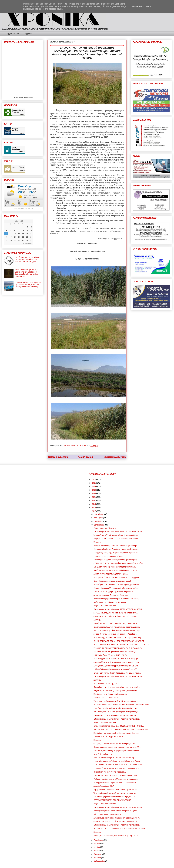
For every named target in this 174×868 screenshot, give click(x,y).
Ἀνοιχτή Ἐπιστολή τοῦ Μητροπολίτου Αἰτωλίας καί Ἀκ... (116, 535)
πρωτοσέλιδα (20, 97)
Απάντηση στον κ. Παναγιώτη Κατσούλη (110, 602)
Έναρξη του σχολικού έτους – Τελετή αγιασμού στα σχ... (116, 708)
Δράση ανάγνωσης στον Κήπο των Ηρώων (111, 574)
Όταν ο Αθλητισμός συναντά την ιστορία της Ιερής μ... (115, 793)
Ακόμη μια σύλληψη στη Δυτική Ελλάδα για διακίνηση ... (116, 783)
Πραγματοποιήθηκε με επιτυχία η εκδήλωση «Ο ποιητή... (116, 546)
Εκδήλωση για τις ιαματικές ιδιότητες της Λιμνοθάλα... (115, 567)
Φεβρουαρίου (100, 861)
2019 (94, 504)
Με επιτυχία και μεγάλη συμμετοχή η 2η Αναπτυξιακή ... (116, 588)
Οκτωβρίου (99, 521)
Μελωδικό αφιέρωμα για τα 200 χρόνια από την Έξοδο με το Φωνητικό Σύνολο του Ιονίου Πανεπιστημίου (27, 273)
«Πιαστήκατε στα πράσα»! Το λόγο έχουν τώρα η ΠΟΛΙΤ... (117, 616)
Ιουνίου (97, 847)
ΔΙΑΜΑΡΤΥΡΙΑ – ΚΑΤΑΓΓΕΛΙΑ (106, 698)
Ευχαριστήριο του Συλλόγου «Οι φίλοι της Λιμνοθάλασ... (116, 691)
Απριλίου (98, 854)
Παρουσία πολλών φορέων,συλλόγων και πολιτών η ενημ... (117, 630)
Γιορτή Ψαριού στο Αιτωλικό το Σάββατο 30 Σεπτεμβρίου (116, 577)
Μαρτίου (98, 858)
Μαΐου (97, 851)
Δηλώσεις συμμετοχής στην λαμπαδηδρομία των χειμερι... (117, 570)
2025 (94, 483)
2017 (94, 511)
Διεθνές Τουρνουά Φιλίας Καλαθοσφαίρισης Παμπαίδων (116, 835)
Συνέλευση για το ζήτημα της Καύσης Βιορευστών (113, 592)
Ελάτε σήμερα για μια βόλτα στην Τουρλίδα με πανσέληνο (117, 761)
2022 (94, 494)
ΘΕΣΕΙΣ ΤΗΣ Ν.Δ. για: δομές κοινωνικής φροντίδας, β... (116, 821)
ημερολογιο (28, 243)
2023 (94, 490)
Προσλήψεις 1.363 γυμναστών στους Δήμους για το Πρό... (117, 584)
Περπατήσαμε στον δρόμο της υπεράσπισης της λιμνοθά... (117, 747)
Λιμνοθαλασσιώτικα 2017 (104, 754)
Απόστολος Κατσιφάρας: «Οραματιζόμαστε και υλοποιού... (117, 751)
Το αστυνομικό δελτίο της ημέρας (107, 684)
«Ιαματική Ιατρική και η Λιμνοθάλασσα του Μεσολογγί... (116, 652)
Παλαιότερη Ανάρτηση (114, 457)
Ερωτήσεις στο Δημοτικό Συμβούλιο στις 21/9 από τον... (116, 623)
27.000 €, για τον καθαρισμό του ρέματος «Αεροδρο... (115, 634)
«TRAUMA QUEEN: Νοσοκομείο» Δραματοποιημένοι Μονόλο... (119, 563)
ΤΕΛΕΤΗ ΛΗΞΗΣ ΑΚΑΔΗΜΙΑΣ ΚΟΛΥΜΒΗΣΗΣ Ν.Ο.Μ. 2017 (118, 765)
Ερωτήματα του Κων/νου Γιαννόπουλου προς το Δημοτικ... (117, 627)
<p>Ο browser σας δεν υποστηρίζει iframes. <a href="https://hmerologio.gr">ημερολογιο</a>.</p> (19, 232)
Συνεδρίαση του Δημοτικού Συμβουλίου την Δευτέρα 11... (116, 733)
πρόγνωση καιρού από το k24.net (24, 208)
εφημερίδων (30, 97)
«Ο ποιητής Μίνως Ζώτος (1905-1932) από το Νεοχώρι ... (117, 659)
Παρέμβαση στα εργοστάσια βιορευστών (110, 772)
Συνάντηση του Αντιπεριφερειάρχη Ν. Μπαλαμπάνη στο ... (117, 701)
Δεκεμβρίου (99, 514)
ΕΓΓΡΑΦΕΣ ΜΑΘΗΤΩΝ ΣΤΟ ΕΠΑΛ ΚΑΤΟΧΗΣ (112, 800)
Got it (149, 6)
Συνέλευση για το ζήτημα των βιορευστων (110, 694)
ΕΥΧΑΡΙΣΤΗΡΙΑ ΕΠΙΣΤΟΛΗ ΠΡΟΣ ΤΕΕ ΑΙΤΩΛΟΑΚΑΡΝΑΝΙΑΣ (119, 641)
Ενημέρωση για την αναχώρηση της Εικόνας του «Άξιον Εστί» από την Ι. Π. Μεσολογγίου (28, 259)
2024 (94, 486)
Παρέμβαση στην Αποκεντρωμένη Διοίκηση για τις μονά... (117, 687)
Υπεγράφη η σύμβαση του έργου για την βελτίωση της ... (116, 560)
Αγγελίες (29, 34)
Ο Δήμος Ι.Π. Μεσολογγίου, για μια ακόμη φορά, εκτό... (116, 744)
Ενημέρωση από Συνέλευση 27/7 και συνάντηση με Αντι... (117, 538)
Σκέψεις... (97, 542)
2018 (94, 508)
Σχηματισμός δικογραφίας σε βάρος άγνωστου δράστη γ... (117, 768)
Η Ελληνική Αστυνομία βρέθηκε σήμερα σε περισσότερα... (117, 712)
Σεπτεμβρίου (99, 525)
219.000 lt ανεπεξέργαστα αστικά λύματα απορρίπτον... (116, 613)
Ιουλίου (97, 844)
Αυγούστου (99, 840)
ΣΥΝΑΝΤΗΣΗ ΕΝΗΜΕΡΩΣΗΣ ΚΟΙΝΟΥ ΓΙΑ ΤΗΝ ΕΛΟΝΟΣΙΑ (118, 648)
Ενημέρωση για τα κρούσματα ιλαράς (108, 556)
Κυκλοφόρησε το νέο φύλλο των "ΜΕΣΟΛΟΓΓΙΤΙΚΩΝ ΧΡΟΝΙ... (119, 531)
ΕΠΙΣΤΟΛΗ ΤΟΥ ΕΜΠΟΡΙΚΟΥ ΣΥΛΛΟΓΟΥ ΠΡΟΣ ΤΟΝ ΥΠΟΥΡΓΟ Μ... (122, 645)
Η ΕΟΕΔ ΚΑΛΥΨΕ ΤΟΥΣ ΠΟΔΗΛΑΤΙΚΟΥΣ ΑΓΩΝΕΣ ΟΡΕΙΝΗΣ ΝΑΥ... (122, 729)
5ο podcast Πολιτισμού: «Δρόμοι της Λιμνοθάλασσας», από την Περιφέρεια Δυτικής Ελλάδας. (28, 284)
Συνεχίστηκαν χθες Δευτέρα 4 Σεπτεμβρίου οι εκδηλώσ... (116, 775)
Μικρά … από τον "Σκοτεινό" (105, 528)
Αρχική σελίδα (13, 34)
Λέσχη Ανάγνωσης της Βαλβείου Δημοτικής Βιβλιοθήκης (116, 553)
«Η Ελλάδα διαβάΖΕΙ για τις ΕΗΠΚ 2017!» (110, 655)
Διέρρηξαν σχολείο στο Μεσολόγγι (107, 814)
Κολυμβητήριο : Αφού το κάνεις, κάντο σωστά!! (112, 581)
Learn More (138, 6)
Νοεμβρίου (98, 518)
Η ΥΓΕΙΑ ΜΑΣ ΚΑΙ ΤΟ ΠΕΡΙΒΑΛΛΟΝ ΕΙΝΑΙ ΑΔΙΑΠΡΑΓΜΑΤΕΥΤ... (120, 828)
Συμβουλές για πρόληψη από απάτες (108, 737)
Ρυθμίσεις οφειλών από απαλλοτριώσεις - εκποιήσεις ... (116, 779)
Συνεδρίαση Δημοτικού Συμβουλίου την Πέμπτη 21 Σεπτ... (117, 666)
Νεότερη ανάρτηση (58, 457)
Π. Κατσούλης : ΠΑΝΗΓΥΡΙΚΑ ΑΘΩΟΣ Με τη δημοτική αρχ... (118, 638)
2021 (94, 497)
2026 (94, 479)
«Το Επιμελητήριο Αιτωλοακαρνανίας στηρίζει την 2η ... (116, 797)
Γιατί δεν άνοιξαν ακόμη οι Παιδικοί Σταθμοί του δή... (114, 758)
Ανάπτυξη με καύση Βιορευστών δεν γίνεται (111, 595)
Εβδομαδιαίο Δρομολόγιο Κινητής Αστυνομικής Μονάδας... (117, 599)
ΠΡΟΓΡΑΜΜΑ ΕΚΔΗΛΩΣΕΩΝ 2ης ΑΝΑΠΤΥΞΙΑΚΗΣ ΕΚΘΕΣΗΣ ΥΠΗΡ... (123, 705)
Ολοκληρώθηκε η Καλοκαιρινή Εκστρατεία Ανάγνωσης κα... (117, 662)
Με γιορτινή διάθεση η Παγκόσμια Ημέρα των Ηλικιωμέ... (116, 549)
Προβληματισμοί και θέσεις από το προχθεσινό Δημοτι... (116, 811)
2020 (94, 501)
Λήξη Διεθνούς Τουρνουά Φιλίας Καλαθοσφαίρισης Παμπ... (117, 790)
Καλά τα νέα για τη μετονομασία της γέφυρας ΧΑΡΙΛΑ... (116, 715)
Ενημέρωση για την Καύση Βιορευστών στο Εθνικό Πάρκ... (117, 673)
